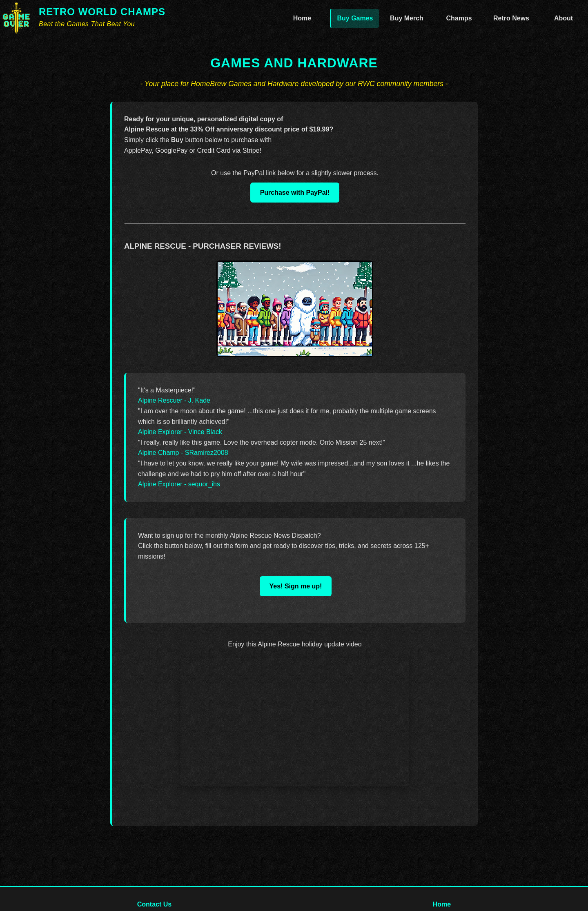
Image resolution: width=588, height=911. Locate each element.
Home (302, 18)
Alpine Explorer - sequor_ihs (179, 484)
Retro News (511, 18)
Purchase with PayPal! (295, 193)
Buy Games (355, 18)
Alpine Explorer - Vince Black (180, 432)
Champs (459, 18)
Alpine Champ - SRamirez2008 (183, 453)
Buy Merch (407, 18)
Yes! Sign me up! (296, 586)
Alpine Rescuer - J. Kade (174, 400)
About (563, 18)
